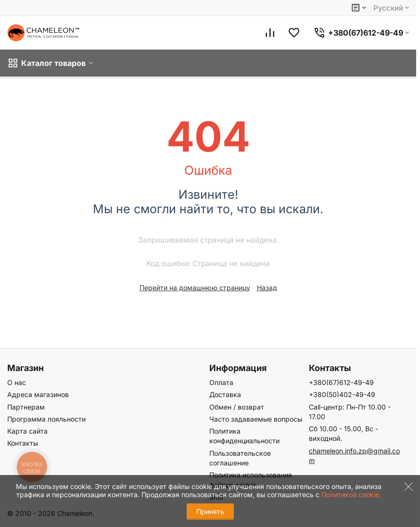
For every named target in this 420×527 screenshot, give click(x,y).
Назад (267, 288)
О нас (17, 382)
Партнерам (26, 407)
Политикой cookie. (351, 495)
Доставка (225, 394)
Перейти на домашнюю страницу (195, 288)
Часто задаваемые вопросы (256, 419)
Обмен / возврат (237, 407)
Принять (210, 511)
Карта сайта (27, 431)
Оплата (221, 382)
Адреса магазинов (38, 394)
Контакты (23, 443)
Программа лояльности (46, 419)
